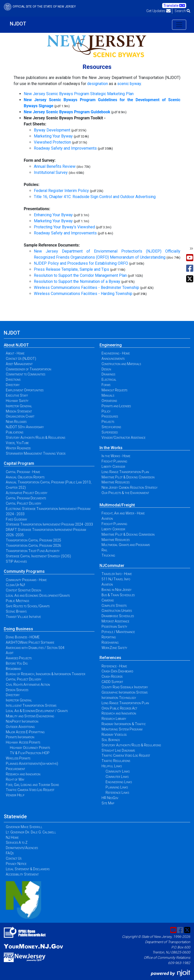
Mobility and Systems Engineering (30, 716)
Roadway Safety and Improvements (65, 148)
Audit (10, 653)
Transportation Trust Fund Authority (33, 551)
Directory (13, 385)
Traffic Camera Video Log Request (30, 790)
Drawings (108, 374)
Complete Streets (114, 606)
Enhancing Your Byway (53, 215)
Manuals (108, 395)
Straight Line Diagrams (118, 750)
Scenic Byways (16, 611)
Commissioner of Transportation (29, 369)
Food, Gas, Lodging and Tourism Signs (32, 785)
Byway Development (52, 130)
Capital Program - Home (23, 472)
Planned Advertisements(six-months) (32, 764)
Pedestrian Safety (114, 627)
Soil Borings (111, 740)
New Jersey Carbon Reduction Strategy (130, 487)
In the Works (111, 448)
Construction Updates (117, 611)
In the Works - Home (116, 456)
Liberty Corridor (113, 467)
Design (106, 369)
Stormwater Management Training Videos (36, 453)
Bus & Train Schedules (118, 595)
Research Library (114, 719)
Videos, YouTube (17, 443)
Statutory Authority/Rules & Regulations (35, 438)
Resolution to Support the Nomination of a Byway (77, 281)
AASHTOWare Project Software (30, 642)
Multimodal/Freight (117, 505)
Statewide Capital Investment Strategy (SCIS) (38, 556)
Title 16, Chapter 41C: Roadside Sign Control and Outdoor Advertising (95, 197)
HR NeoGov (110, 798)
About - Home (15, 353)
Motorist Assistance (115, 621)
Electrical (109, 379)
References (110, 658)
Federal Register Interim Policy (61, 191)
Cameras (108, 600)
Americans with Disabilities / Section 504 (35, 648)
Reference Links (117, 793)
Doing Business (18, 629)
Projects (108, 422)
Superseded (110, 432)
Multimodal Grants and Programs (126, 545)
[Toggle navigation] (179, 25)
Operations (109, 401)
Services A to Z (17, 842)
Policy (106, 411)
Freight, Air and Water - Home (123, 513)
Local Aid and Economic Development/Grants (38, 595)
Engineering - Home (116, 353)
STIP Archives (16, 561)
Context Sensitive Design (23, 590)
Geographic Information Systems (125, 692)
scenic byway (129, 84)
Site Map (108, 803)
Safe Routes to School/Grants (28, 606)
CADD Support (112, 682)
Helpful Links (112, 766)
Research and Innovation (23, 774)
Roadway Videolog (114, 734)
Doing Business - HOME (23, 637)
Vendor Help (15, 795)
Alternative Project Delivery (27, 493)
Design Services (17, 690)
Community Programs (24, 571)
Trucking (108, 555)
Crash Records (112, 676)
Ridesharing (110, 642)
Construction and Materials (121, 364)
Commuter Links (117, 777)
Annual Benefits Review (55, 166)
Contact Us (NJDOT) (21, 359)
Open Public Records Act (119, 708)
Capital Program (19, 463)
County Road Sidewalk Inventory (125, 687)
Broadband (13, 669)
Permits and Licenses (116, 406)
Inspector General (19, 406)
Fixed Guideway (17, 519)
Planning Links (117, 787)
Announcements (113, 359)
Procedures (110, 416)
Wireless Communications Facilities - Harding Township (83, 294)
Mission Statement (19, 411)
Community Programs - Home (26, 580)
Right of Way (15, 779)
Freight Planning (114, 461)
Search (182, 11)
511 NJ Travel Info (116, 579)
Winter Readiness (18, 448)
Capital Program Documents (26, 498)
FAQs (10, 853)
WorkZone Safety (114, 648)
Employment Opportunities (25, 390)
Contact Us (14, 858)
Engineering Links (119, 782)
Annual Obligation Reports (25, 477)
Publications (15, 432)
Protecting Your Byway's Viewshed (64, 227)
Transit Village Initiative (23, 617)
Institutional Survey (51, 172)
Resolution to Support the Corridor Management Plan (80, 275)
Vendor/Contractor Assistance (124, 438)
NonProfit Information (22, 721)
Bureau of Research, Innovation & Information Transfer (46, 674)
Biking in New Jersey (117, 590)
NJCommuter (112, 566)
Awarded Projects (19, 658)
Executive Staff (17, 395)
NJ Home (12, 837)
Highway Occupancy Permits (30, 748)
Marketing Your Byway (53, 136)
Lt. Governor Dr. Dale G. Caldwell (31, 832)
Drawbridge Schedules (118, 616)
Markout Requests (114, 390)
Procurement (15, 769)
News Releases (16, 422)
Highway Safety (17, 401)
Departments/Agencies (22, 848)
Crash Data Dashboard (117, 671)
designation (98, 84)
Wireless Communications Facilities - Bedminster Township (87, 288)
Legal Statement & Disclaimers (28, 869)
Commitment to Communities (26, 374)
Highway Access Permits (23, 742)
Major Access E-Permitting (25, 732)
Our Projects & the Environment (125, 493)
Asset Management (19, 364)
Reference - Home (114, 666)
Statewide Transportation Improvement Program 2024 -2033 (49, 524)
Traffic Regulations (116, 761)
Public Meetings (17, 601)
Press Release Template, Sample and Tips (71, 269)
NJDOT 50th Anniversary (25, 427)
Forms (106, 385)
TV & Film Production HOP (30, 753)
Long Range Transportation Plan (125, 472)
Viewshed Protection (52, 142)
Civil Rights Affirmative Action (28, 685)
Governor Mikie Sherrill (24, 827)
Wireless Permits (18, 758)
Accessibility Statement (22, 874)
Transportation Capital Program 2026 (33, 546)
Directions (13, 379)
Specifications (111, 427)
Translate (174, 6)
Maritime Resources (116, 482)
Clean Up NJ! (15, 585)
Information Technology (119, 698)
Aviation (107, 519)
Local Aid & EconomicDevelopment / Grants (37, 711)
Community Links (118, 771)
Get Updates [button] (159, 11)
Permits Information (20, 737)
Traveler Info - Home (117, 574)
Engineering (111, 345)
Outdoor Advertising (20, 727)
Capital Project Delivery (24, 503)
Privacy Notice (16, 864)
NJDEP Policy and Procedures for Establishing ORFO (81, 263)
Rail (105, 550)
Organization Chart (20, 416)
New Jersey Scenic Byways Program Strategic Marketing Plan (79, 94)
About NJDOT (16, 345)
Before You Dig (17, 663)
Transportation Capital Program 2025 (33, 540)
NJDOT (18, 24)
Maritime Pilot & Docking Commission (128, 477)
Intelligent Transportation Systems (31, 705)
